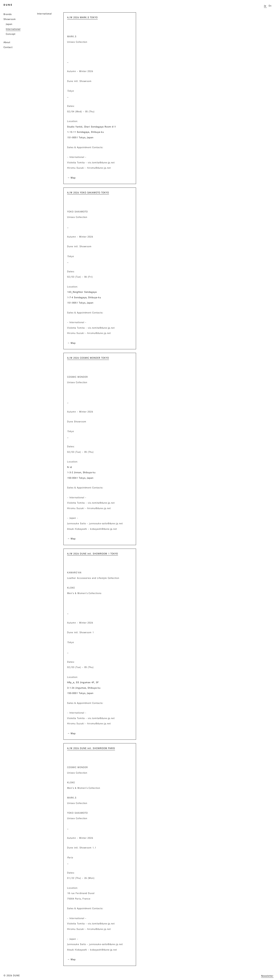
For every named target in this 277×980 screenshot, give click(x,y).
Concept (11, 34)
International (13, 29)
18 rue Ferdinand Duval (81, 893)
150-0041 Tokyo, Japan (80, 478)
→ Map (71, 178)
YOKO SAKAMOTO (77, 212)
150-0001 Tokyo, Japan (80, 693)
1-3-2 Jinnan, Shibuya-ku (81, 472)
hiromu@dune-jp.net (99, 168)
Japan (9, 24)
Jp (265, 6)
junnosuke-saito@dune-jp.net (106, 523)
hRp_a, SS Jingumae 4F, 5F (83, 682)
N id (70, 467)
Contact (8, 47)
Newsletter (267, 976)
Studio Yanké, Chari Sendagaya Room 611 (92, 127)
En (270, 6)
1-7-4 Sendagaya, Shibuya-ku (84, 297)
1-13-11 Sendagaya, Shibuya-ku (86, 132)
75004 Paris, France (79, 899)
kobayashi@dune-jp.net (104, 529)
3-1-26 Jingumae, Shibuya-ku (84, 688)
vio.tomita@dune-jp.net (101, 162)
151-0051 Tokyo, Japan (80, 137)
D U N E (8, 5)
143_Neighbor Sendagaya (82, 292)
